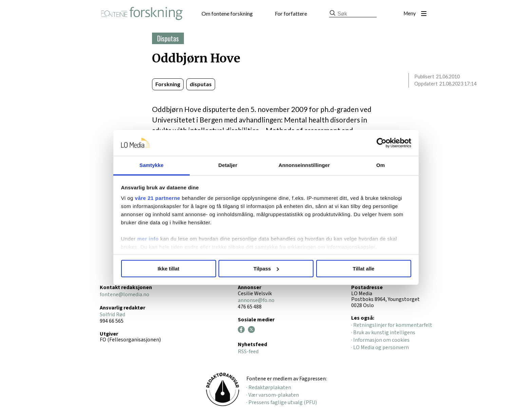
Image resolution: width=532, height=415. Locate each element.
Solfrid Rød (112, 315)
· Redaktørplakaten (269, 388)
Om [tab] (381, 165)
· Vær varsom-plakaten (273, 395)
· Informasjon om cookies (380, 340)
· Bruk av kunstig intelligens (383, 333)
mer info (148, 239)
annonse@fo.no (256, 300)
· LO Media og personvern (380, 347)
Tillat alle (364, 269)
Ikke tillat (168, 269)
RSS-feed (248, 352)
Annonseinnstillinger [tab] (304, 165)
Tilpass (266, 269)
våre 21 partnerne (158, 198)
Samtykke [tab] (151, 165)
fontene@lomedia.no (125, 295)
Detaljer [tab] (228, 165)
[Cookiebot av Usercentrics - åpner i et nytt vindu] (382, 143)
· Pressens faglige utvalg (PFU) (282, 402)
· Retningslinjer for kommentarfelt (392, 325)
